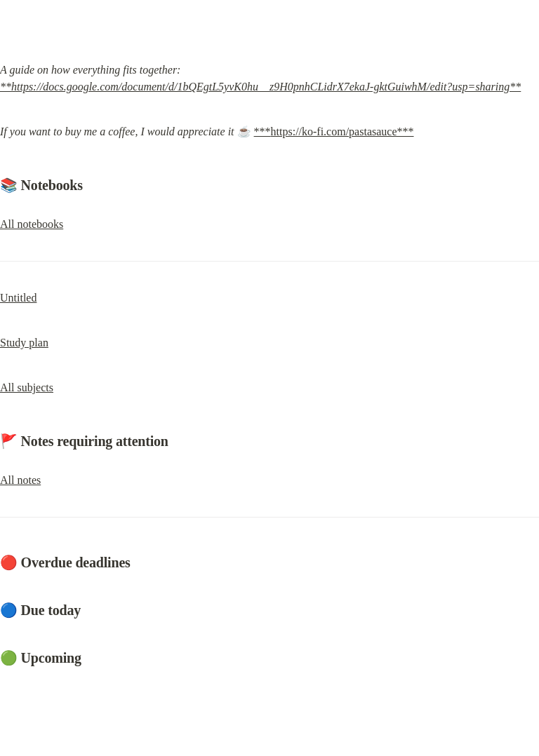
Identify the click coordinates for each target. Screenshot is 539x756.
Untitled (18, 298)
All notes (20, 480)
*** (262, 131)
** (6, 87)
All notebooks (32, 224)
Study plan (24, 343)
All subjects (27, 387)
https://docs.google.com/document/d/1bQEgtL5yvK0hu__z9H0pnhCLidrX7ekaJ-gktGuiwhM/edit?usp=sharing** (266, 87)
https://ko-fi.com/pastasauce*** (342, 131)
